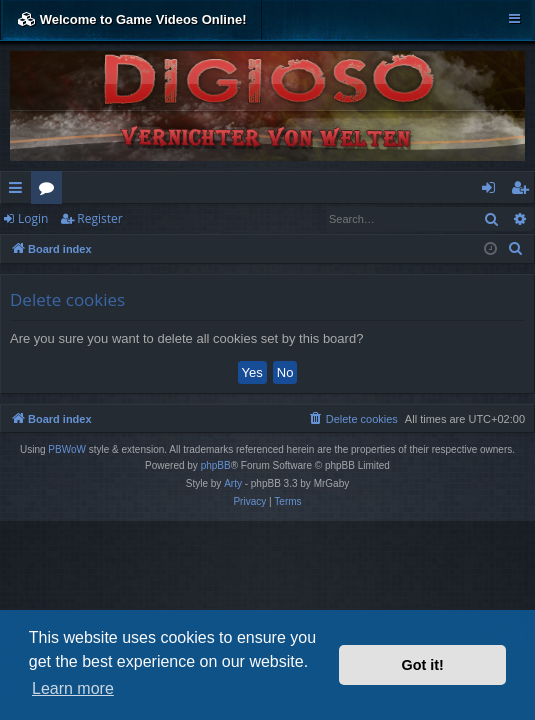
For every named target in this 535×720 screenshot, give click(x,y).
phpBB (216, 465)
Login (33, 218)
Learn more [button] (73, 688)
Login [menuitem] (492, 191)
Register (99, 218)
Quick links (19, 191)
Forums (50, 191)
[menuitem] (516, 249)
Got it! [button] (423, 665)
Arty (233, 483)
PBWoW (67, 449)
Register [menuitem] (524, 191)
